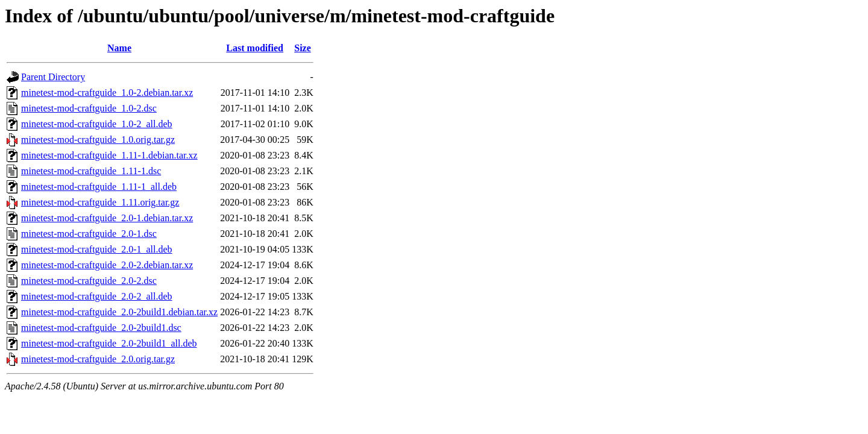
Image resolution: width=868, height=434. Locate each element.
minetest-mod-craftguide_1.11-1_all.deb (99, 187)
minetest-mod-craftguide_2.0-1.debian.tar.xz (107, 218)
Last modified (255, 48)
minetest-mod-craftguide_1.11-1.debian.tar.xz (109, 155)
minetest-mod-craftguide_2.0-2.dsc (89, 281)
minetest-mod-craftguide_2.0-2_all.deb (97, 296)
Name (119, 48)
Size (303, 48)
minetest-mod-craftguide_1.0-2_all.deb (97, 124)
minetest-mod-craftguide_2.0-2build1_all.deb (109, 343)
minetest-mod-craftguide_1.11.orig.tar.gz (100, 202)
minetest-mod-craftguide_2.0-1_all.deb (97, 249)
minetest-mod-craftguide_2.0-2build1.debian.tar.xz (119, 312)
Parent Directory (53, 77)
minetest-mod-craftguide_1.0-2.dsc (89, 108)
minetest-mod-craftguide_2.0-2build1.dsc (101, 328)
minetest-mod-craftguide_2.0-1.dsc (89, 234)
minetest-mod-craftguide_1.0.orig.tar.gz (98, 140)
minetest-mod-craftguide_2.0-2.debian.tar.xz (107, 265)
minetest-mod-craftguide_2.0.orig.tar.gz (98, 359)
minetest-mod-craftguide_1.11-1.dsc (91, 171)
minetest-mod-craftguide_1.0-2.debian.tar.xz (107, 93)
